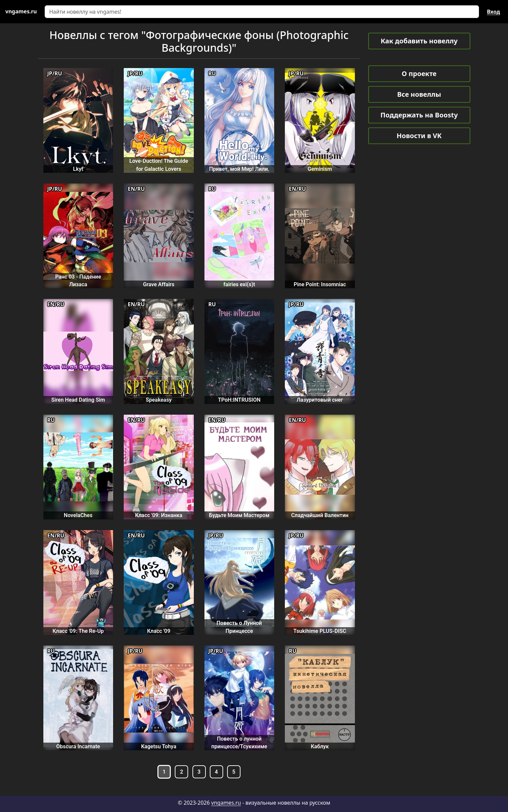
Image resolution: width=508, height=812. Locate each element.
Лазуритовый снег (320, 400)
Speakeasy (159, 400)
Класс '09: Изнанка (159, 515)
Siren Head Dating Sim (78, 400)
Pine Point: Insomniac (320, 284)
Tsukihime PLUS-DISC (320, 631)
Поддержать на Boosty (419, 115)
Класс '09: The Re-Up (78, 631)
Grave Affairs (159, 284)
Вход (493, 12)
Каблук (320, 746)
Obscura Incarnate (78, 746)
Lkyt (78, 169)
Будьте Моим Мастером (239, 515)
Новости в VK (419, 136)
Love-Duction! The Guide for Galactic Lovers (159, 165)
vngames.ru (226, 803)
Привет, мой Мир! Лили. (239, 169)
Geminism (320, 169)
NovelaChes (78, 515)
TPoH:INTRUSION (239, 400)
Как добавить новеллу (419, 41)
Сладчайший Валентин (320, 515)
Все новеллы (419, 94)
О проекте (419, 74)
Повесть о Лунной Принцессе (239, 627)
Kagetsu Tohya (159, 746)
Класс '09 (159, 631)
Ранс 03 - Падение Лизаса (78, 281)
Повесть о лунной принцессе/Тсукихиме (239, 743)
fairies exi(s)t (239, 284)
